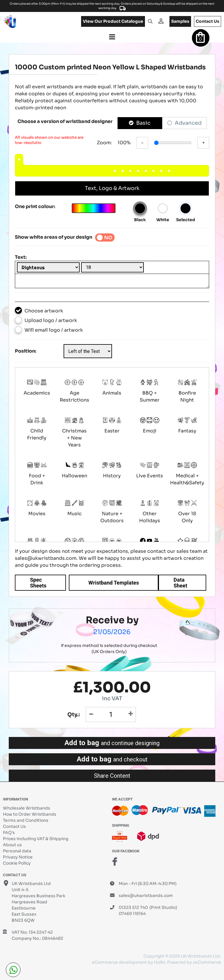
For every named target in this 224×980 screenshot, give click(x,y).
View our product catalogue (113, 21)
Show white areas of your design (54, 237)
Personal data (17, 851)
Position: (26, 351)
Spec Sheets (38, 583)
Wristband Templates (114, 583)
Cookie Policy (17, 863)
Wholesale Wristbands (27, 808)
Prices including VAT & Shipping (36, 839)
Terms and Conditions (26, 820)
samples (180, 21)
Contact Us (14, 826)
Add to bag (112, 743)
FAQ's (9, 833)
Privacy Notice (18, 857)
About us (12, 845)
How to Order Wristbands (30, 814)
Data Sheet (180, 583)
